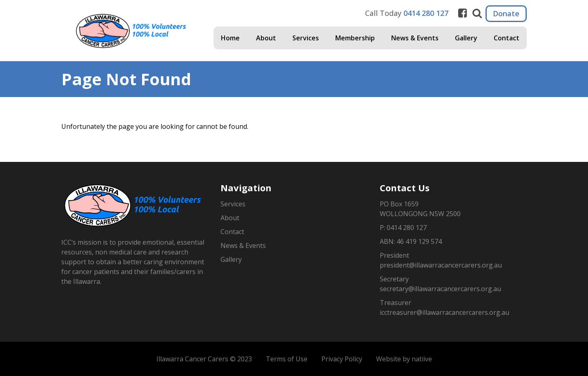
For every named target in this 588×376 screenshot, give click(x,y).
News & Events (415, 38)
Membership (355, 38)
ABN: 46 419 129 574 (411, 241)
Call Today (407, 13)
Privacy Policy (342, 359)
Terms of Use (287, 359)
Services (306, 38)
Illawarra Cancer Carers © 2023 (204, 359)
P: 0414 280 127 (403, 228)
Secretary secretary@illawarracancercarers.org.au (440, 284)
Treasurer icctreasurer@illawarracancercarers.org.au (444, 307)
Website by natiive (404, 359)
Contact (507, 38)
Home (230, 38)
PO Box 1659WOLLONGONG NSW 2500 (420, 209)
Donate (506, 13)
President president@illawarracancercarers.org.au (441, 260)
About (266, 38)
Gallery (466, 38)
